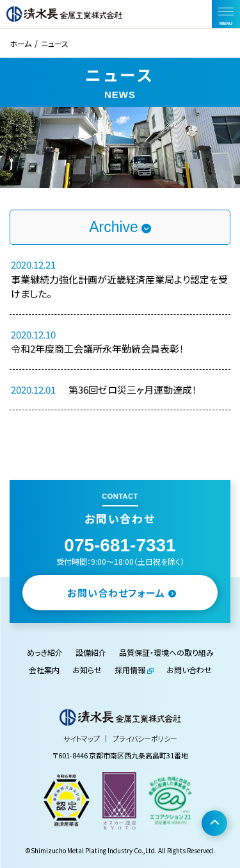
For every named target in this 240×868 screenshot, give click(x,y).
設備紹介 (91, 652)
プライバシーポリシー (145, 739)
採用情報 (130, 670)
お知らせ (87, 670)
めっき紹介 (45, 652)
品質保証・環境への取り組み (166, 652)
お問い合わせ (189, 670)
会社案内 (44, 670)
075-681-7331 (120, 545)
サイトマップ (82, 739)
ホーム (20, 43)
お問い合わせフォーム (122, 593)
